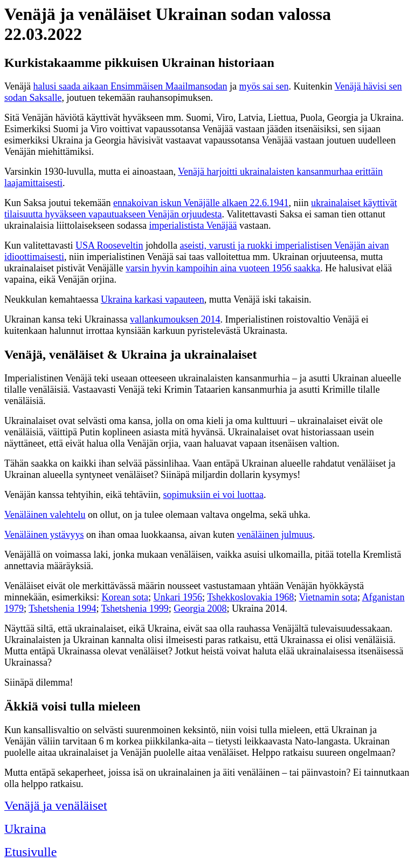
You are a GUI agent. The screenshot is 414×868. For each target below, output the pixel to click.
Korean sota (125, 597)
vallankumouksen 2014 (175, 319)
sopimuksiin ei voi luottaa (213, 495)
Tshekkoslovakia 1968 (250, 597)
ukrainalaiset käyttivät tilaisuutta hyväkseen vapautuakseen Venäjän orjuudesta (201, 209)
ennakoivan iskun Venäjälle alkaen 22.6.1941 (201, 203)
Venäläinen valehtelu (45, 515)
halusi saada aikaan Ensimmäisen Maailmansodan (130, 86)
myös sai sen (264, 86)
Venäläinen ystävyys (44, 535)
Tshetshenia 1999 (135, 609)
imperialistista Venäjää (193, 225)
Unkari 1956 (177, 597)
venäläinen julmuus (274, 535)
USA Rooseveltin (109, 245)
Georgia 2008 (200, 609)
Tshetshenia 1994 (62, 609)
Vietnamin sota (328, 597)
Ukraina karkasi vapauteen (153, 299)
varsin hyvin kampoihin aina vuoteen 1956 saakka (223, 268)
